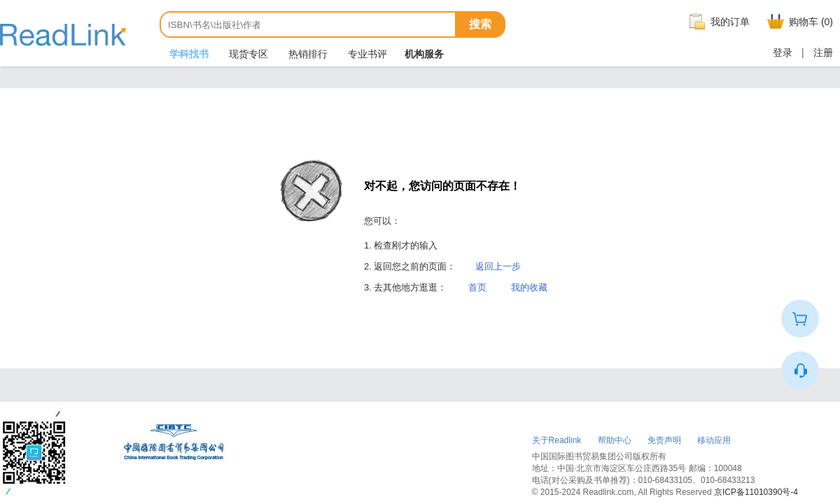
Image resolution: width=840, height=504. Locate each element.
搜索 (480, 24)
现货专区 (247, 54)
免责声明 (664, 440)
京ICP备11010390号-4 (756, 492)
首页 (477, 287)
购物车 (798, 22)
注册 (823, 52)
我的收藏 (529, 287)
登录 (783, 52)
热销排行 (307, 54)
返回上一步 (498, 266)
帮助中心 (615, 440)
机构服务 (424, 54)
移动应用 (714, 440)
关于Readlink (557, 440)
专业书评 (366, 54)
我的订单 (717, 22)
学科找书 (188, 54)
